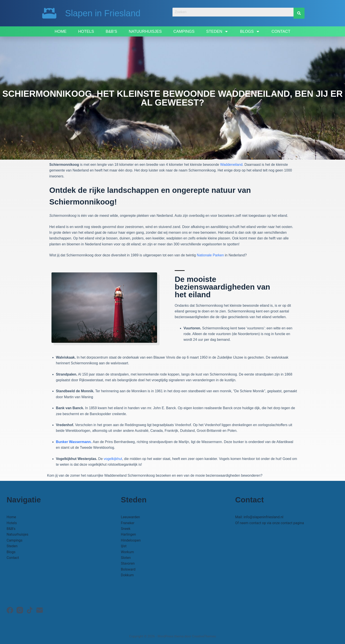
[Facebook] (10, 610)
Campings (184, 31)
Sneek (126, 529)
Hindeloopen (131, 540)
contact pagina (292, 523)
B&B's (11, 529)
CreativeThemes (204, 636)
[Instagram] (20, 610)
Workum (127, 552)
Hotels (86, 31)
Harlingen (128, 534)
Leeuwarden (130, 517)
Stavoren (128, 563)
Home (61, 31)
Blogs (250, 31)
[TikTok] (30, 610)
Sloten (126, 558)
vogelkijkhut (113, 459)
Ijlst (124, 546)
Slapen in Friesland (103, 13)
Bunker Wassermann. (74, 442)
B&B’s (111, 31)
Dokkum (127, 575)
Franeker (128, 523)
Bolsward (128, 569)
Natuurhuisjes (145, 31)
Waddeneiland (231, 165)
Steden (217, 31)
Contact (281, 31)
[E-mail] (40, 610)
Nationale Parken (210, 255)
